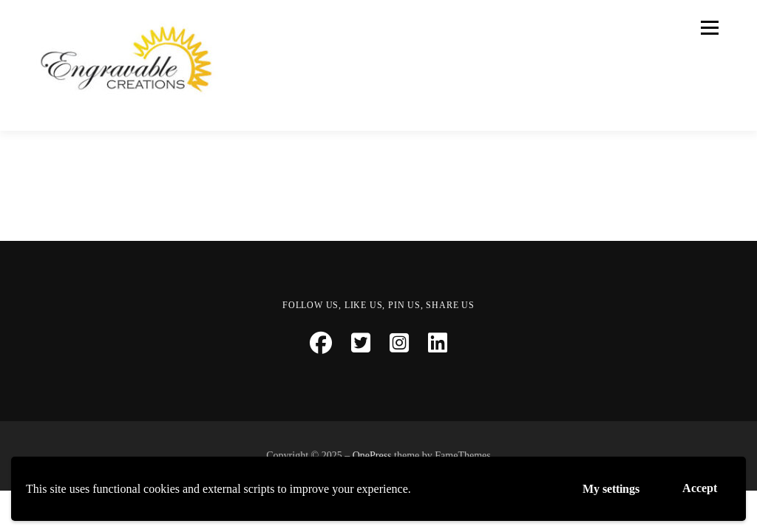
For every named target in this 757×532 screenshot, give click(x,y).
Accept (700, 488)
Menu (709, 28)
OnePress (372, 456)
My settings (611, 489)
